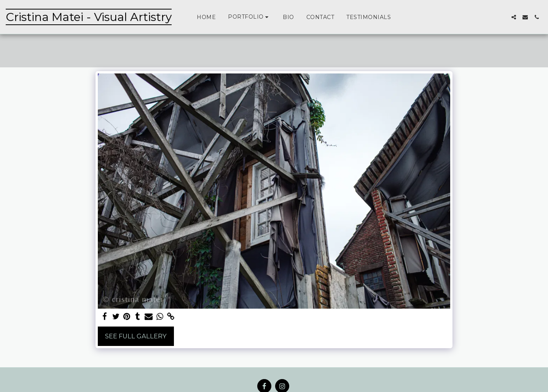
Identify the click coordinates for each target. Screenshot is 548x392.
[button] (249, 17)
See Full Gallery (136, 336)
